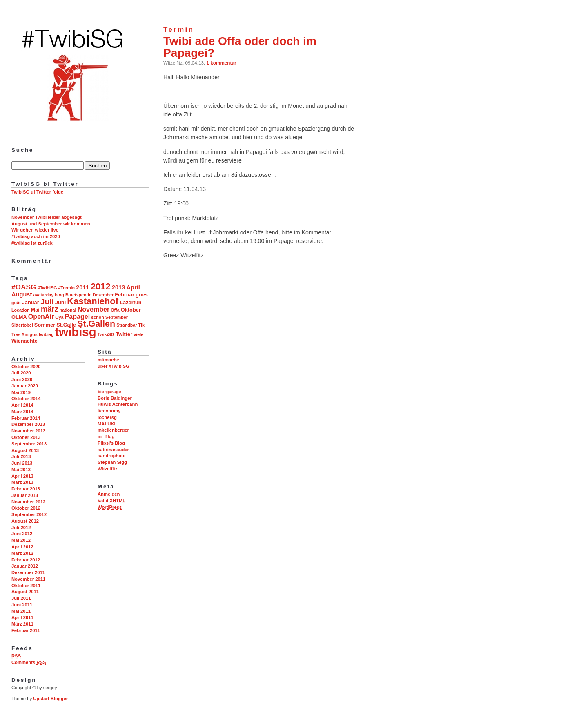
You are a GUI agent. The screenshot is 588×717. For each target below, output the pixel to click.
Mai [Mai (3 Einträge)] (35, 310)
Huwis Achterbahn (118, 404)
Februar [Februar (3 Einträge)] (125, 295)
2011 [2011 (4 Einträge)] (83, 287)
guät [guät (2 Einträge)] (16, 303)
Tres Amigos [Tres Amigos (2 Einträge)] (24, 334)
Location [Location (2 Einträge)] (20, 310)
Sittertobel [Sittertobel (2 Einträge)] (22, 325)
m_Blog (106, 436)
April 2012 (22, 547)
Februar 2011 (26, 630)
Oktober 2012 (26, 508)
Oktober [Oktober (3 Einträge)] (131, 310)
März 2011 (22, 624)
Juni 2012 (22, 534)
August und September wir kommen (51, 224)
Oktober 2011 (26, 586)
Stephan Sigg (112, 462)
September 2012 (29, 514)
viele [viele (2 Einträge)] (138, 334)
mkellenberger (113, 430)
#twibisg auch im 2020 (36, 236)
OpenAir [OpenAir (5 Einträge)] (41, 316)
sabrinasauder (113, 450)
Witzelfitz (108, 469)
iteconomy (109, 411)
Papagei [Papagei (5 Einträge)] (78, 316)
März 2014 (22, 412)
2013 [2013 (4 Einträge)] (119, 287)
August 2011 (25, 592)
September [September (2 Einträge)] (117, 317)
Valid (111, 501)
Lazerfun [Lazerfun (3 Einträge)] (130, 302)
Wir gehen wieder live (35, 230)
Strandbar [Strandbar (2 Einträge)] (127, 325)
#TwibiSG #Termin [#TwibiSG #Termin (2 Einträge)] (56, 288)
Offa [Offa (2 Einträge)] (115, 310)
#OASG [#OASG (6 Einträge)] (24, 287)
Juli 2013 (21, 456)
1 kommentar (222, 63)
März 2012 (22, 553)
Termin (179, 30)
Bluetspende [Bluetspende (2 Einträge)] (78, 295)
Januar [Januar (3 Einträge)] (31, 302)
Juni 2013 (22, 463)
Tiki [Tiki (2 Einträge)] (142, 325)
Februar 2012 (26, 560)
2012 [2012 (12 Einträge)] (101, 286)
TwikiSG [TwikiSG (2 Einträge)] (106, 334)
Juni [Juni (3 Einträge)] (60, 302)
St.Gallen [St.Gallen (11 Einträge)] (96, 324)
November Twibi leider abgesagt (47, 217)
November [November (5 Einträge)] (94, 309)
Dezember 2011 (28, 572)
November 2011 (28, 579)
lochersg (107, 417)
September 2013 (29, 444)
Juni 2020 (22, 379)
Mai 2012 (21, 540)
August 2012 (25, 521)
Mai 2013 (21, 470)
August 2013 (25, 450)
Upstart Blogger (50, 699)
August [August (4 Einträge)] (22, 294)
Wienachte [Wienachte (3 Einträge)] (24, 341)
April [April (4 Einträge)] (133, 287)
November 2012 (28, 502)
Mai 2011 (21, 611)
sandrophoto (112, 456)
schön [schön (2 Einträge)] (97, 317)
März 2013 (22, 482)
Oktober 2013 (26, 437)
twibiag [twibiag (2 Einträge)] (46, 334)
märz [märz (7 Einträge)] (49, 309)
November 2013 (28, 431)
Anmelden (109, 494)
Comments (29, 662)
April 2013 (22, 476)
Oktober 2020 (26, 367)
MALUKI (107, 424)
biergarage (109, 392)
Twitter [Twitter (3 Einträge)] (124, 334)
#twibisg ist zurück (32, 243)
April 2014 (22, 405)
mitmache (108, 360)
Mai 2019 (21, 392)
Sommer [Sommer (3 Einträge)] (45, 325)
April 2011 (22, 617)
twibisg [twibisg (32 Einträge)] (76, 332)
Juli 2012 (21, 528)
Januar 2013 (25, 495)
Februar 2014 (26, 418)
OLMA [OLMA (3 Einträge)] (19, 317)
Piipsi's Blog (111, 443)
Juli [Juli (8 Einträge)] (47, 302)
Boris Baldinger (115, 398)
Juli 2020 (21, 373)
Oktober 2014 (26, 399)
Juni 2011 (22, 605)
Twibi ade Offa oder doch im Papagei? (240, 47)
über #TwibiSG (114, 366)
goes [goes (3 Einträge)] (142, 295)
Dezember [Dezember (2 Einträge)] (103, 295)
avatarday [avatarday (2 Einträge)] (43, 295)
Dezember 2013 (28, 424)
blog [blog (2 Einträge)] (59, 295)
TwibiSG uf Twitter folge (37, 192)
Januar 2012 (25, 566)
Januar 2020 (25, 386)
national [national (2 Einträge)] (68, 310)
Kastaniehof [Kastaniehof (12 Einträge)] (93, 301)
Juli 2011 (21, 598)
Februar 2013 (26, 489)
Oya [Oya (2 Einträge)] (59, 317)
